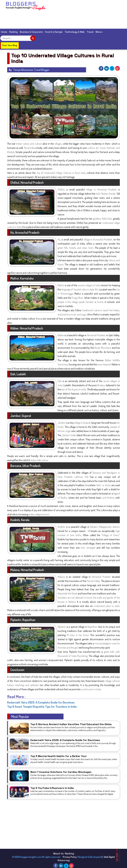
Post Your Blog (10, 45)
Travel (90, 32)
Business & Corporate (31, 32)
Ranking (13, 32)
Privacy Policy (70, 857)
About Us (58, 854)
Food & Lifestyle (54, 32)
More (99, 32)
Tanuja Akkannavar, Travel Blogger (31, 70)
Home (4, 32)
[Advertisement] (64, 20)
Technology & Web (75, 32)
